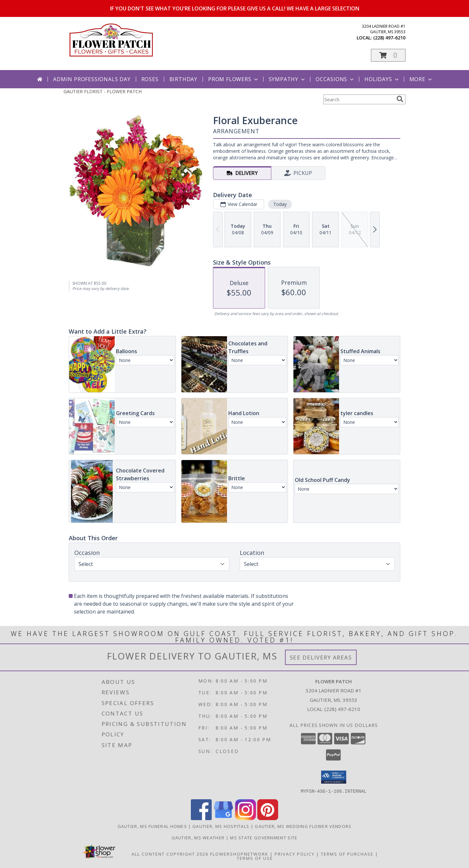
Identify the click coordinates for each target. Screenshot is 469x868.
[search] (400, 99)
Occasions (335, 79)
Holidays (382, 79)
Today (280, 204)
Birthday (183, 79)
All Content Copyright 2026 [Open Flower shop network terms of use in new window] (170, 854)
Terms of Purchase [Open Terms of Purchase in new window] (347, 854)
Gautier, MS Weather (198, 837)
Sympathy (287, 79)
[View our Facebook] (201, 818)
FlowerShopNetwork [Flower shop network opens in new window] (239, 854)
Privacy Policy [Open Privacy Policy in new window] (295, 854)
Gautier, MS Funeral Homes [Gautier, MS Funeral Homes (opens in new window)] (152, 826)
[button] (388, 55)
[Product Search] (359, 99)
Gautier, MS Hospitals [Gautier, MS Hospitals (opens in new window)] (221, 826)
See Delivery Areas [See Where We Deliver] (321, 657)
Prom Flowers (234, 79)
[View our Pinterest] (268, 818)
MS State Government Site (264, 837)
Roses (150, 79)
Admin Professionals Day (92, 79)
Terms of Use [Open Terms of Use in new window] (255, 858)
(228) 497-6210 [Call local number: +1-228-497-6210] (389, 38)
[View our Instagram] (246, 818)
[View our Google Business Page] (223, 818)
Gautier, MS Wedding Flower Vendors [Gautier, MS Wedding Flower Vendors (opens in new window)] (303, 826)
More (421, 79)
